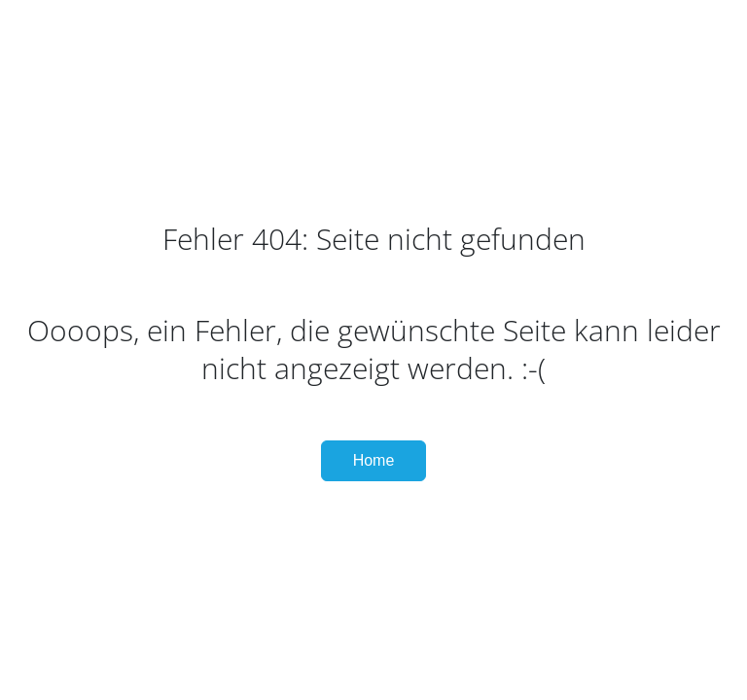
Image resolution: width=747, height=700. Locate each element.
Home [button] (374, 460)
